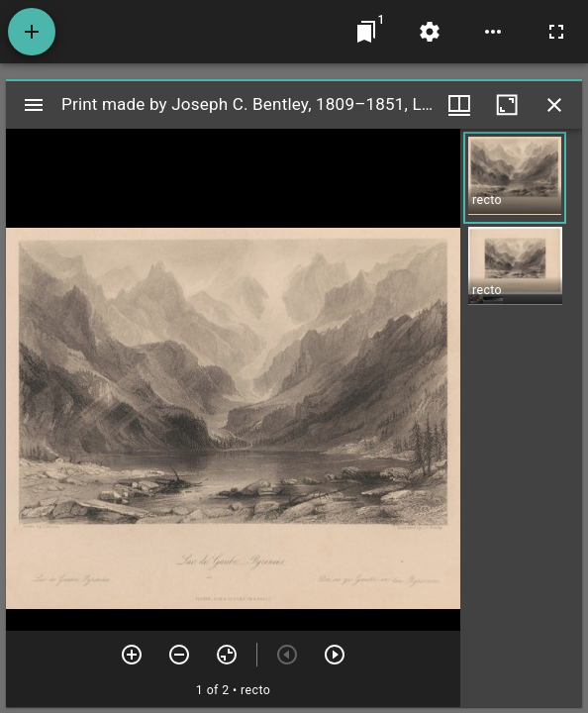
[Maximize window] (507, 105)
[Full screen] (556, 32)
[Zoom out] (179, 655)
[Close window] (554, 105)
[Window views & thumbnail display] (459, 105)
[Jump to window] (366, 32)
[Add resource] (32, 32)
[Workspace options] (493, 32)
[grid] (521, 418)
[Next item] (335, 655)
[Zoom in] (132, 655)
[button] (515, 178)
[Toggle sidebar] (34, 105)
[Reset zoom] (227, 655)
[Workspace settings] (430, 32)
